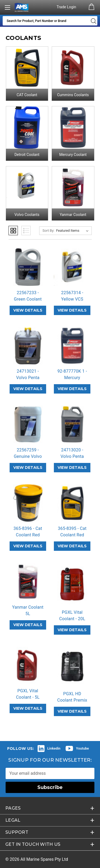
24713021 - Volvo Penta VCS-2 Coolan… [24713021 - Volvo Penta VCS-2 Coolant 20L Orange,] (28, 378)
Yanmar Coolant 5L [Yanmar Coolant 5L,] (28, 610)
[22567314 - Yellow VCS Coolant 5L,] (72, 267)
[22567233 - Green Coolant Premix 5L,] (28, 267)
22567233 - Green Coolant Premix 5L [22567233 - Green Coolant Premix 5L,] (28, 299)
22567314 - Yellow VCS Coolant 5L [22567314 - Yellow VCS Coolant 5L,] (72, 299)
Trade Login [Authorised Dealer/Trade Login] (67, 7)
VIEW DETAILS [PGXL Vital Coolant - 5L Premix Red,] (28, 708)
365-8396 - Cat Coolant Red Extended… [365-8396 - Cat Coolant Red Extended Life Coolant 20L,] (28, 535)
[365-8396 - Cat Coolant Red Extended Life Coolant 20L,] (28, 503)
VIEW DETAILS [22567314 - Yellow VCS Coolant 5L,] (72, 310)
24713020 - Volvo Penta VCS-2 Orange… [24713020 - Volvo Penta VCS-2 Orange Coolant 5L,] (72, 456)
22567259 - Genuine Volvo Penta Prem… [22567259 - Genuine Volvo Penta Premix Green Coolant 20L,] (28, 456)
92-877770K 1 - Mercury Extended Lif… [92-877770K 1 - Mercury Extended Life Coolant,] (72, 378)
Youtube (82, 748)
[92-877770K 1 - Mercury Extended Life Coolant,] (72, 346)
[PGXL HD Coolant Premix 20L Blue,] (72, 667)
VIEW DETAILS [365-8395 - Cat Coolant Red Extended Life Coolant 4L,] (72, 546)
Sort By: (48, 231)
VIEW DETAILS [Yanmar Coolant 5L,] (28, 625)
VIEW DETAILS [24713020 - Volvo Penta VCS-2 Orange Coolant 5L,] (72, 467)
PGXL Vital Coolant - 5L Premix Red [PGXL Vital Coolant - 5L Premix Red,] (28, 697)
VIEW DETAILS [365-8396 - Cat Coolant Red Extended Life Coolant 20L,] (28, 546)
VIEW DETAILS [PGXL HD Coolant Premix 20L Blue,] (72, 711)
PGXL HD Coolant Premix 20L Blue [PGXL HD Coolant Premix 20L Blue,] (72, 700)
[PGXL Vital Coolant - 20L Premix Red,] (72, 584)
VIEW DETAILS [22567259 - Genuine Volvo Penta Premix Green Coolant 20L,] (28, 467)
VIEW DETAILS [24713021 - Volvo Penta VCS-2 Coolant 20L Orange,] (28, 389)
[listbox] (73, 231)
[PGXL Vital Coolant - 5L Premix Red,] (28, 665)
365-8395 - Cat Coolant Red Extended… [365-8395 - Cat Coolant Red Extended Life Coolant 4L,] (72, 535)
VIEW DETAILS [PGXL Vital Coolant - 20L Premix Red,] (72, 630)
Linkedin (54, 748)
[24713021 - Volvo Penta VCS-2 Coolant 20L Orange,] (28, 346)
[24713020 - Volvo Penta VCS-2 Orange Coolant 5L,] (72, 424)
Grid (13, 231)
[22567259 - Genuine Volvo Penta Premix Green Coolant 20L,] (28, 424)
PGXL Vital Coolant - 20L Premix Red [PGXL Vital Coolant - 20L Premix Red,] (72, 619)
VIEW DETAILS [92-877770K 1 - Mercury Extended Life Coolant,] (72, 389)
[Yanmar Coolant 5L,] (28, 582)
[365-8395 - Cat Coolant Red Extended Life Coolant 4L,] (72, 503)
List (26, 231)
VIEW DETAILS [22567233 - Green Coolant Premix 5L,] (28, 310)
